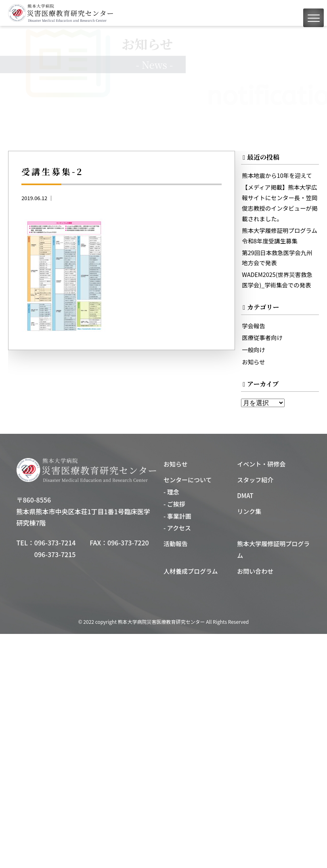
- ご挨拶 (174, 504)
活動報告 (176, 544)
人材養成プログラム (191, 571)
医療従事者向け (262, 337)
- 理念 (171, 492)
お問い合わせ (255, 571)
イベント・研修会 (261, 464)
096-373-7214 (55, 543)
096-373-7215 (55, 554)
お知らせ (253, 362)
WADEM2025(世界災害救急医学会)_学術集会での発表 (277, 280)
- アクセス (177, 528)
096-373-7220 (128, 543)
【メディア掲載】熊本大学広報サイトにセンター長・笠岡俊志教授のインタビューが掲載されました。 (280, 203)
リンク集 (249, 511)
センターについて (188, 480)
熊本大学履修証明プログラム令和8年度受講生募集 (280, 235)
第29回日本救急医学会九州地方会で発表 (277, 258)
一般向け (254, 350)
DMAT (245, 495)
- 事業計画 (177, 516)
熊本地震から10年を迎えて (277, 175)
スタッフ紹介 (255, 480)
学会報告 (254, 326)
